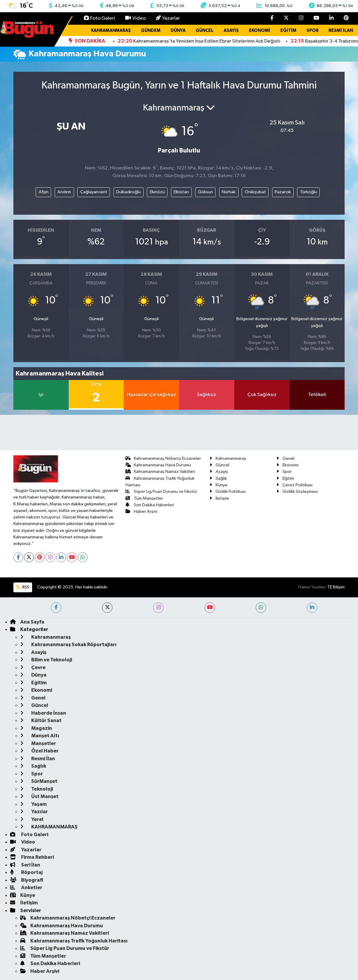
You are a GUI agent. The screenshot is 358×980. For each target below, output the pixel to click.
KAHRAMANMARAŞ (49, 827)
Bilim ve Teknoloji (46, 660)
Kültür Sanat (41, 720)
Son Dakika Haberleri (150, 505)
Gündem (151, 31)
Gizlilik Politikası (228, 491)
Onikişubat (255, 192)
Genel (285, 458)
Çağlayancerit (94, 192)
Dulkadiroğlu (128, 192)
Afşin (44, 192)
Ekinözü (157, 192)
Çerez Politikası (295, 485)
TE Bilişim (336, 587)
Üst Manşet (39, 796)
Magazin (36, 728)
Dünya (178, 31)
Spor (313, 31)
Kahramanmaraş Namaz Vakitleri (160, 472)
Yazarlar (168, 18)
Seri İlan (25, 865)
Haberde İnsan (43, 713)
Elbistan (181, 192)
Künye (219, 485)
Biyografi (27, 880)
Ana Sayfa (27, 622)
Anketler (26, 888)
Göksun (205, 192)
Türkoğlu (308, 192)
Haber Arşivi (142, 511)
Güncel (205, 31)
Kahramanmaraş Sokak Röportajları (68, 645)
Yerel (32, 819)
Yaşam (33, 804)
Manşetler (38, 743)
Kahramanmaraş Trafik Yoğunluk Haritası (74, 941)
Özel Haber (39, 751)
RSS (23, 587)
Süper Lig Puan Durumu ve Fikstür (161, 491)
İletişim (219, 498)
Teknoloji (37, 789)
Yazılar (34, 812)
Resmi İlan (341, 31)
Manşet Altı (40, 736)
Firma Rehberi (32, 857)
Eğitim (288, 31)
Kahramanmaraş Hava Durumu (158, 465)
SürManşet (39, 781)
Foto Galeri (99, 18)
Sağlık (218, 478)
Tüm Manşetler (144, 498)
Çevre (33, 667)
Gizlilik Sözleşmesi (297, 491)
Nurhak (229, 192)
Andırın (64, 192)
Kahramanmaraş (111, 31)
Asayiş (231, 31)
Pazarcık (283, 192)
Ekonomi (260, 31)
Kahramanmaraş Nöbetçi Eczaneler (163, 458)
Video (135, 18)
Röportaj (26, 872)
